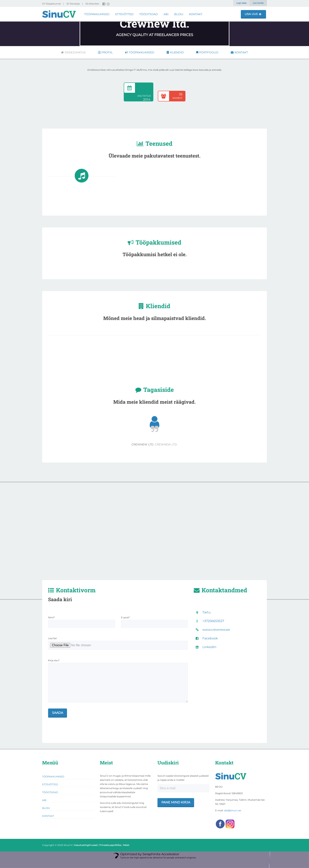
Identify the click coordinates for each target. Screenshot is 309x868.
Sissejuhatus (73, 52)
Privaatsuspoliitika (110, 853)
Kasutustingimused (86, 853)
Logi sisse (241, 3)
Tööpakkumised (97, 14)
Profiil (105, 52)
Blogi (179, 14)
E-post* (125, 617)
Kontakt (196, 14)
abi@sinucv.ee (233, 818)
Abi (166, 14)
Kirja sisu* (54, 660)
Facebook (210, 638)
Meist (126, 853)
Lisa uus (253, 14)
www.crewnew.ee (216, 630)
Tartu (207, 612)
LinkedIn (209, 647)
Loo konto (258, 3)
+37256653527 (213, 621)
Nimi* (51, 617)
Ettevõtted (124, 14)
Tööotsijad (149, 14)
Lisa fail (52, 638)
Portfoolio (207, 52)
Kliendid (175, 52)
